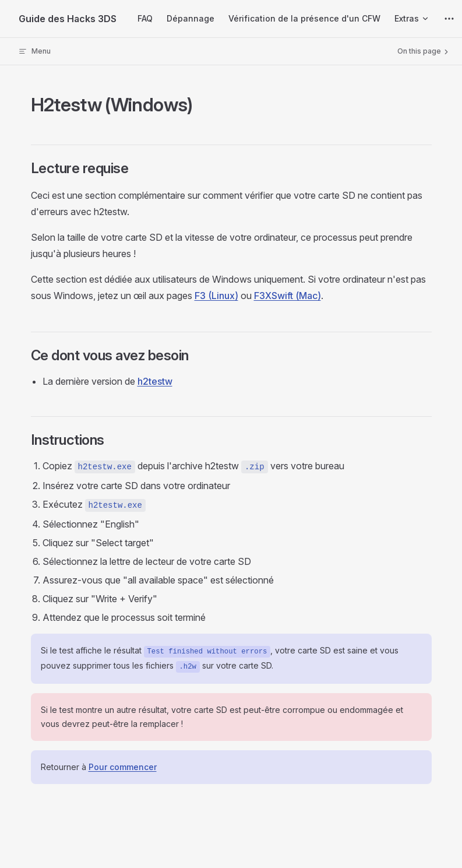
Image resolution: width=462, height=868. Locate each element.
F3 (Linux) (216, 296)
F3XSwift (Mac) (288, 296)
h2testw (155, 381)
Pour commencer (123, 767)
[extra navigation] (449, 19)
